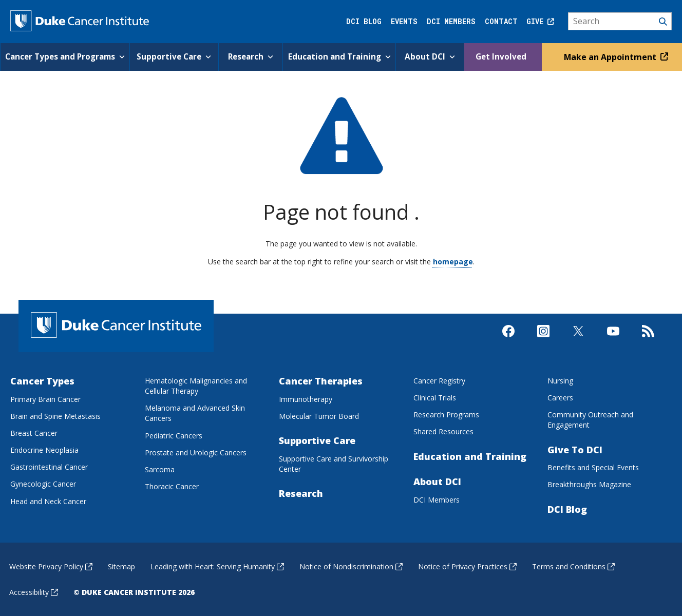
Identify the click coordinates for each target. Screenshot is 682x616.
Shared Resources (443, 431)
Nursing (560, 380)
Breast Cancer (34, 432)
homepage (453, 262)
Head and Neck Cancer (48, 501)
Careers (560, 398)
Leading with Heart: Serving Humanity (217, 566)
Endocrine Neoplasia (44, 449)
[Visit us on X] (578, 339)
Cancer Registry (439, 380)
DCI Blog (364, 21)
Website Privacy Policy (51, 566)
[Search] (620, 22)
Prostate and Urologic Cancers (196, 452)
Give (540, 21)
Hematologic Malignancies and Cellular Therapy (196, 385)
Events (404, 21)
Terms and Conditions (573, 566)
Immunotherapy (306, 399)
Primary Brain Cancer (45, 399)
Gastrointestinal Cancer (49, 467)
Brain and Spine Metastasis (55, 416)
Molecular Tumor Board (319, 416)
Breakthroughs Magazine (589, 484)
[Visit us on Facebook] (508, 339)
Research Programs (446, 415)
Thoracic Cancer (172, 486)
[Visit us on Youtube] (613, 339)
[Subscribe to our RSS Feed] (648, 339)
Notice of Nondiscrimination (351, 566)
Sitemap (121, 566)
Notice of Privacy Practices (467, 566)
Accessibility (34, 592)
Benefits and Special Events (593, 467)
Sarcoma (160, 469)
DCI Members (451, 21)
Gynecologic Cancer (43, 484)
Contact (501, 21)
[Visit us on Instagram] (543, 339)
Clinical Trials (435, 398)
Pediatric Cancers (174, 435)
